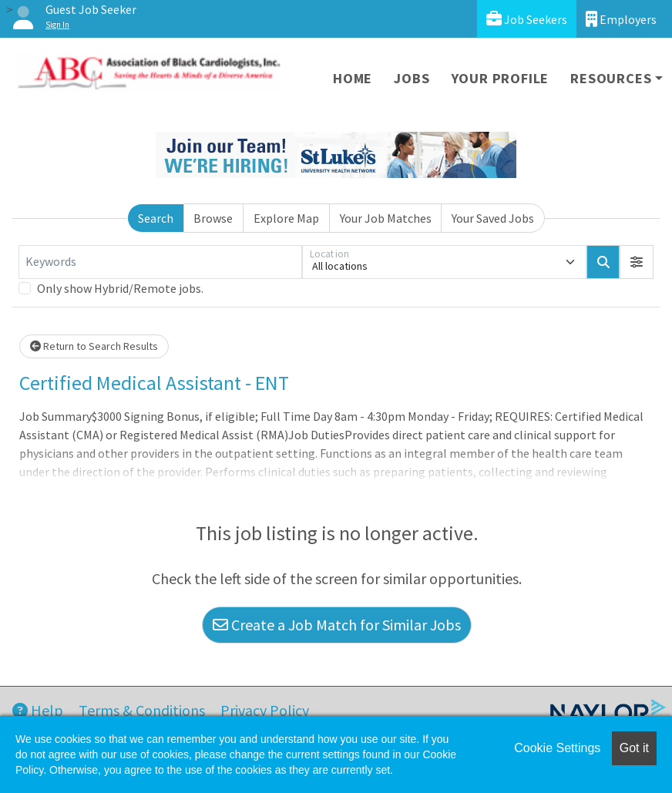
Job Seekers (527, 19)
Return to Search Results (94, 346)
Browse (213, 218)
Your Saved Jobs (493, 218)
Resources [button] (611, 78)
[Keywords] (160, 262)
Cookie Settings (557, 748)
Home (353, 78)
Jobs (412, 78)
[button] (637, 262)
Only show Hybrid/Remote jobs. (120, 288)
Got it (634, 748)
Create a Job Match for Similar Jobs (337, 625)
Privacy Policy (265, 710)
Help (38, 710)
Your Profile (501, 78)
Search (156, 218)
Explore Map (286, 218)
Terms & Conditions (142, 710)
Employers (621, 19)
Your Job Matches (386, 218)
